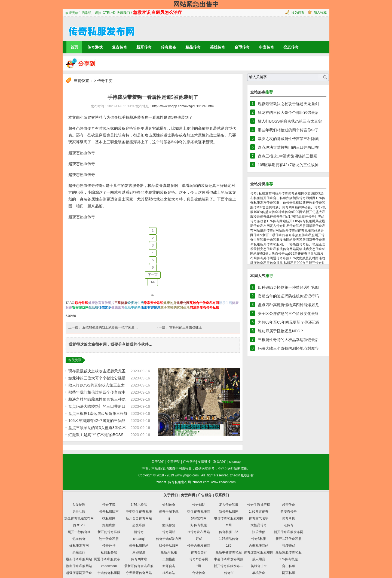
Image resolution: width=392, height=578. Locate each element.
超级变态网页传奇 (79, 573)
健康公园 (183, 303)
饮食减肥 (311, 193)
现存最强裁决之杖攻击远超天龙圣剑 (288, 104)
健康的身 (170, 303)
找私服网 (109, 518)
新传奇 (139, 532)
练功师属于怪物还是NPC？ (281, 331)
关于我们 (158, 462)
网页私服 (289, 573)
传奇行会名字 (285, 235)
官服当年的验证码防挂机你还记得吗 (288, 296)
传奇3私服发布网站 (264, 193)
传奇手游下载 (169, 512)
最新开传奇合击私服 (139, 566)
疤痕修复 (169, 525)
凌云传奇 (260, 217)
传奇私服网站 (139, 546)
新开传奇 (144, 47)
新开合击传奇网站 (139, 518)
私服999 (296, 263)
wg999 (290, 254)
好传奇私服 (199, 525)
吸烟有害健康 (151, 308)
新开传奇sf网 (285, 207)
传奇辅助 (199, 505)
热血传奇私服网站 (79, 566)
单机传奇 (259, 573)
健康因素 (118, 308)
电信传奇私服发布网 (229, 518)
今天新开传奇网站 (139, 573)
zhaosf (235, 475)
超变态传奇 (289, 512)
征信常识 (105, 308)
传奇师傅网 (307, 198)
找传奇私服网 (169, 546)
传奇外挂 (109, 546)
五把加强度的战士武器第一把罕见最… (110, 327)
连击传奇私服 (109, 539)
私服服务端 (109, 552)
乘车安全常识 (154, 303)
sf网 (229, 525)
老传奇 (289, 525)
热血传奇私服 (305, 235)
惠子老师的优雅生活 (175, 308)
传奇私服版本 (109, 512)
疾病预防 (293, 198)
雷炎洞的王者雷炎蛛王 (186, 327)
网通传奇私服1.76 (283, 258)
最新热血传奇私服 (289, 552)
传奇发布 (169, 47)
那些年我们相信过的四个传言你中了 (288, 130)
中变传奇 (267, 47)
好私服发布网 (79, 546)
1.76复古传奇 (258, 512)
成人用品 (259, 559)
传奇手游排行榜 (259, 505)
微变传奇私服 (260, 263)
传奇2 (261, 254)
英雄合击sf (258, 566)
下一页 (153, 275)
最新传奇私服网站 (79, 559)
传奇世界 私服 (280, 263)
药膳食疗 (79, 552)
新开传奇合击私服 (273, 198)
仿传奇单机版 (293, 203)
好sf (199, 539)
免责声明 (174, 462)
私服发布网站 (283, 240)
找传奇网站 (288, 249)
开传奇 (283, 193)
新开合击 (169, 566)
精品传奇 (193, 47)
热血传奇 (79, 539)
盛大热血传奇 (275, 254)
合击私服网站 (259, 546)
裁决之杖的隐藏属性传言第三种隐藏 (288, 139)
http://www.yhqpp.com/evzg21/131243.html (183, 106)
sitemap (235, 462)
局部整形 (139, 552)
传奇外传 (263, 258)
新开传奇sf (290, 230)
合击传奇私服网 (109, 573)
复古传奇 (120, 47)
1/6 (153, 282)
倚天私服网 (301, 240)
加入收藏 (320, 13)
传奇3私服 (259, 539)
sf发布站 (169, 573)
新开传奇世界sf (313, 217)
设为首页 (298, 13)
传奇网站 (169, 532)
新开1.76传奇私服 (288, 539)
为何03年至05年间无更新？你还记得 (289, 322)
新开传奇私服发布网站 (230, 566)
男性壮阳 (79, 512)
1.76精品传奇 (229, 539)
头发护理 (79, 505)
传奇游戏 (95, 47)
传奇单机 (289, 518)
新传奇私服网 (229, 512)
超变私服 (139, 525)
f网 (199, 566)
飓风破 (317, 221)
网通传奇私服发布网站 (110, 559)
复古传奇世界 (280, 226)
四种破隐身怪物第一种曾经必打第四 (288, 287)
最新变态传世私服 (267, 249)
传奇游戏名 (258, 221)
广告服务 (189, 462)
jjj (169, 518)
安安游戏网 (80, 308)
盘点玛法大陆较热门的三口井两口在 (288, 147)
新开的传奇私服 (109, 532)
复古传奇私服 (229, 505)
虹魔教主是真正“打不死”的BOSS (96, 435)
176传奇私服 (289, 559)
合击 (270, 240)
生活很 (93, 308)
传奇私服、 (275, 203)
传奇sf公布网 (199, 559)
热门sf (284, 217)
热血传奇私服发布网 (79, 518)
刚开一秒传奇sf (79, 532)
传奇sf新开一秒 (264, 235)
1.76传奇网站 (276, 221)
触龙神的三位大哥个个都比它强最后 (288, 112)
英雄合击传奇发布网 (204, 303)
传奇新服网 (296, 193)
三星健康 (121, 303)
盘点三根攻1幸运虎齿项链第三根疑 (98, 413)
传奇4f (229, 573)
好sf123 (79, 525)
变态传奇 (291, 47)
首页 (74, 47)
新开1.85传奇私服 (299, 221)
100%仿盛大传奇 (266, 212)
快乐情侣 (259, 532)
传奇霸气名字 (259, 518)
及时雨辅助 (317, 258)
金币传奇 (242, 47)
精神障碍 (301, 207)
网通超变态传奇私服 (204, 308)
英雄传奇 (218, 47)
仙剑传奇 (169, 505)
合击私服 (289, 566)
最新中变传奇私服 (229, 552)
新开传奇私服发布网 (289, 532)
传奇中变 (105, 81)
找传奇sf (288, 546)
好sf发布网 (199, 518)
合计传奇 (199, 573)
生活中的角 (133, 308)
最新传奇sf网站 (271, 230)
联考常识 (82, 303)
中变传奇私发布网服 (229, 559)
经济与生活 (136, 303)
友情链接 (204, 462)
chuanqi (139, 539)
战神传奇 (273, 217)
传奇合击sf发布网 (169, 539)
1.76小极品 (139, 505)
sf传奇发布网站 (199, 532)
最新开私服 (169, 552)
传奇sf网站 (139, 559)
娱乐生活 (225, 303)
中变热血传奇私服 (139, 512)
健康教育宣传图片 (101, 303)
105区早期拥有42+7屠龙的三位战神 (288, 165)
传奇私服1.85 (229, 532)
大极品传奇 (259, 525)
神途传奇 (285, 212)
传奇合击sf (199, 552)
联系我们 (220, 462)
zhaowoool (109, 566)
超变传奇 (289, 505)
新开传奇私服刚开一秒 (276, 244)
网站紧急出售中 (196, 4)
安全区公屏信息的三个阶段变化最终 (288, 314)
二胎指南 (169, 559)
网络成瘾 (302, 249)
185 (229, 546)
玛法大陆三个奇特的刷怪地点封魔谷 (288, 348)
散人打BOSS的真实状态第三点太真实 (290, 121)
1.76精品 (295, 217)
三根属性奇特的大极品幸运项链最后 (288, 340)
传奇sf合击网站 (264, 207)
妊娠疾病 (109, 525)
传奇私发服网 (299, 226)
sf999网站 (298, 212)
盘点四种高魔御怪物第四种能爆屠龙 (288, 305)
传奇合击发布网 (199, 546)
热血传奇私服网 (199, 512)
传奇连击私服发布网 (259, 552)
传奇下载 (109, 505)
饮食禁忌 (302, 258)
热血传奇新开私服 (306, 244)
